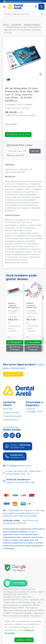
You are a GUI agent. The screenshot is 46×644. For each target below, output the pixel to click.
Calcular (35, 151)
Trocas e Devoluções (12, 416)
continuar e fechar (24, 640)
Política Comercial (11, 413)
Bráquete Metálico (32, 25)
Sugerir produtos (13, 374)
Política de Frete (10, 420)
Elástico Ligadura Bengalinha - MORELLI (14, 305)
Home (6, 25)
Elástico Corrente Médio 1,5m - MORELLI (32, 305)
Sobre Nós (8, 409)
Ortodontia (16, 25)
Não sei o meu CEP (15, 155)
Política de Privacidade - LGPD (34, 410)
